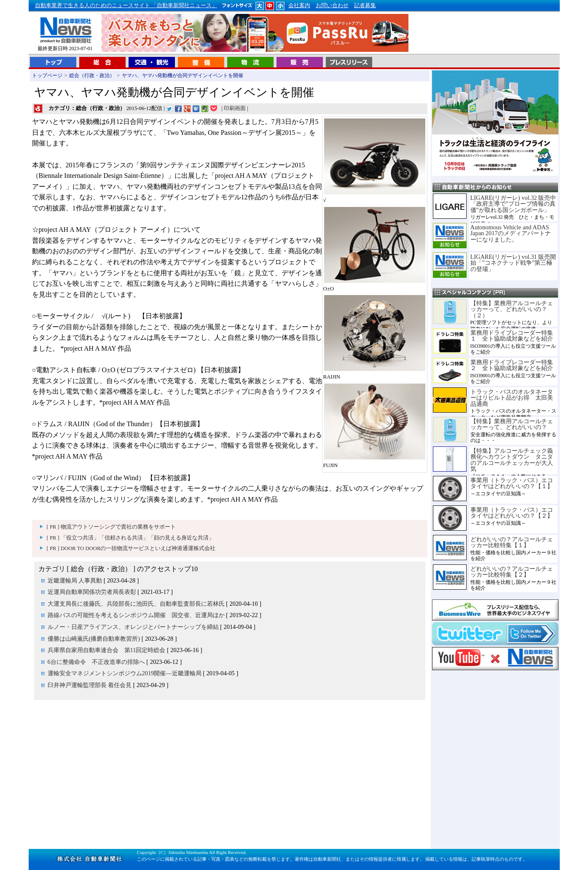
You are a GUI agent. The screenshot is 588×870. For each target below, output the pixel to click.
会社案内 (299, 5)
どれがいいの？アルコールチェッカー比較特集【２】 (512, 572)
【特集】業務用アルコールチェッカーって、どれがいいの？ (512, 424)
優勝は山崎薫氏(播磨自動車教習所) (94, 639)
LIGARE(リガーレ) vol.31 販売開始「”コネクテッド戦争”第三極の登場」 (513, 263)
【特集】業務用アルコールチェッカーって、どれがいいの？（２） (512, 309)
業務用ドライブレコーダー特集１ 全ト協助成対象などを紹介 (512, 336)
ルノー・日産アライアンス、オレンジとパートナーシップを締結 (133, 627)
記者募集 (365, 5)
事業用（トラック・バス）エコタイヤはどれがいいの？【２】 (512, 513)
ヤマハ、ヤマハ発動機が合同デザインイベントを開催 (183, 75)
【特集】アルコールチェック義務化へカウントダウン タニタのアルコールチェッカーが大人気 (512, 460)
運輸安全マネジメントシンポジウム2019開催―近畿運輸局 (125, 673)
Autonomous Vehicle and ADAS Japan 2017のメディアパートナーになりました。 (511, 233)
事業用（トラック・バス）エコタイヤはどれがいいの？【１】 (512, 483)
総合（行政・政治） (92, 75)
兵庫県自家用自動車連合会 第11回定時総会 (107, 650)
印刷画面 (235, 108)
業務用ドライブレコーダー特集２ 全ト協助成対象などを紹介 (512, 365)
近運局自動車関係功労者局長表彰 (92, 592)
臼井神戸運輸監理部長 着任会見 (90, 685)
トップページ (47, 75)
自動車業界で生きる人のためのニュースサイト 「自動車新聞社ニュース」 (126, 5)
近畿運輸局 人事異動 (75, 580)
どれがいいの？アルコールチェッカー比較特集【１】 (512, 542)
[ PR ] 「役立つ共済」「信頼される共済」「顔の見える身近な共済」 (130, 538)
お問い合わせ (332, 5)
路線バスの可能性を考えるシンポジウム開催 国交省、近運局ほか (136, 615)
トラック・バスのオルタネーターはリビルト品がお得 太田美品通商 (512, 398)
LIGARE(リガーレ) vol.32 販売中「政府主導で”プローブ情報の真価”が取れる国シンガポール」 (513, 204)
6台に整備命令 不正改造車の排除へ (96, 662)
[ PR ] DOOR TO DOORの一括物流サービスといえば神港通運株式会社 (131, 548)
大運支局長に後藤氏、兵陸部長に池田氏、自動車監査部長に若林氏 (136, 604)
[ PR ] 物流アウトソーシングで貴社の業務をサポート (111, 527)
